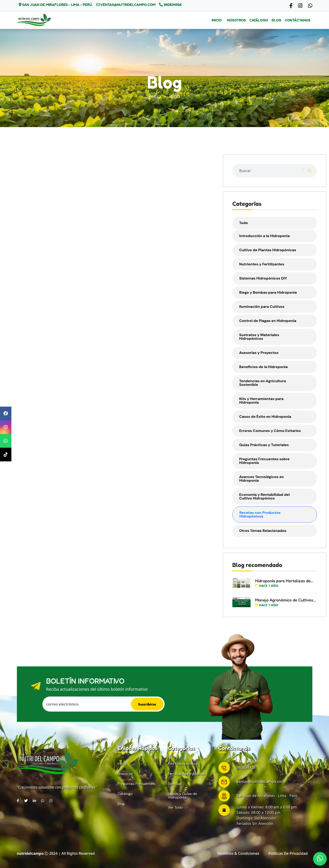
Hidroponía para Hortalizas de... (284, 581)
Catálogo (259, 20)
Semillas (175, 784)
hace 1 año (267, 586)
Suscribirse (147, 704)
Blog (276, 20)
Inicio (217, 20)
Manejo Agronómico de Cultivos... (285, 600)
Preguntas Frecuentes (136, 784)
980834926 (172, 5)
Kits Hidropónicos (183, 764)
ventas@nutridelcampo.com (128, 5)
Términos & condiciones (238, 853)
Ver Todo (175, 808)
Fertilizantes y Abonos (187, 774)
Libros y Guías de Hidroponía (183, 796)
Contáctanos (298, 20)
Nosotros (236, 20)
